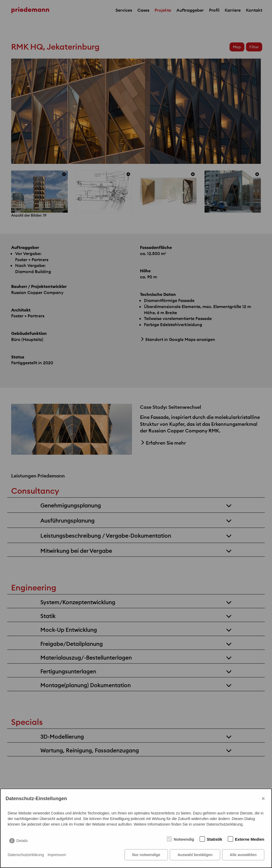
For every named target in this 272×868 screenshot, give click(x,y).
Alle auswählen (243, 855)
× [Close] (263, 798)
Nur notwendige (146, 855)
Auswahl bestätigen (195, 855)
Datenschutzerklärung (26, 855)
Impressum (57, 855)
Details (22, 841)
